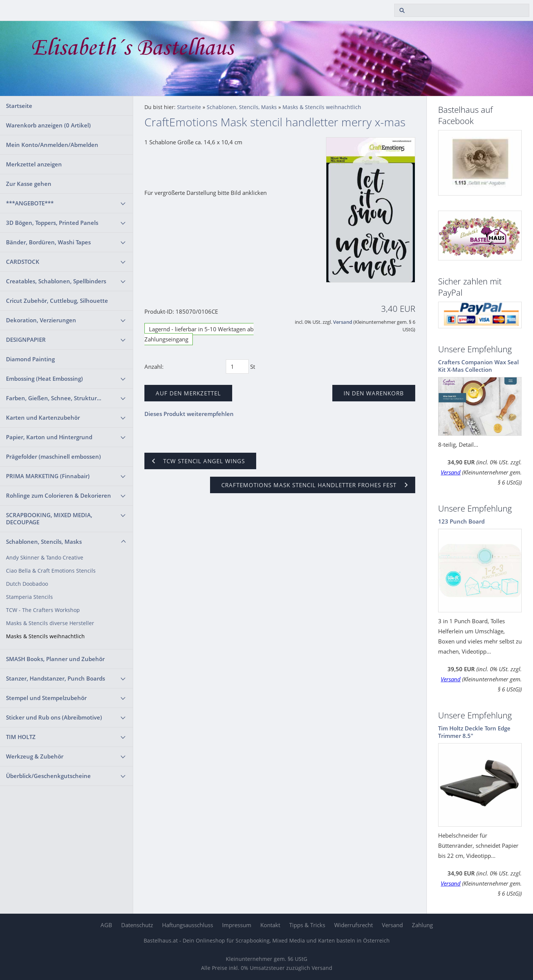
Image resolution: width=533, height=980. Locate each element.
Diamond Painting (30, 359)
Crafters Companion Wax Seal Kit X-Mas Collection (478, 366)
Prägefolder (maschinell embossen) (53, 456)
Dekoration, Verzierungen (41, 320)
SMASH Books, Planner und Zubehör (55, 659)
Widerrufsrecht (354, 925)
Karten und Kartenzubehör (43, 417)
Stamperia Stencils (29, 597)
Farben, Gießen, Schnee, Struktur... (54, 398)
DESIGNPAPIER (26, 340)
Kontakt (270, 925)
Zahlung (422, 925)
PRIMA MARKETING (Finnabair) (48, 476)
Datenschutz (137, 925)
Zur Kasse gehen (29, 184)
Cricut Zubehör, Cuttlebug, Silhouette (57, 301)
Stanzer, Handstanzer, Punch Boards (56, 678)
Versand (343, 322)
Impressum (237, 925)
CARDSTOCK (23, 262)
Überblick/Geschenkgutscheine (48, 776)
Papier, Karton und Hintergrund (49, 437)
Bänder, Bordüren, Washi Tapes (48, 242)
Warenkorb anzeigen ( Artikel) (48, 125)
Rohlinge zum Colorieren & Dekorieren (59, 495)
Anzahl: (154, 367)
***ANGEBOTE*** (30, 203)
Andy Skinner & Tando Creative (45, 558)
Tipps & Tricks (307, 925)
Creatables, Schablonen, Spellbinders (56, 281)
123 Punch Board (461, 521)
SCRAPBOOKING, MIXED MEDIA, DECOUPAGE (49, 518)
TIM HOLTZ (21, 737)
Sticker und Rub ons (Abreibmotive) (54, 717)
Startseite (19, 106)
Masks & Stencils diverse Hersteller (50, 623)
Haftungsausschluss (188, 925)
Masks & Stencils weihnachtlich (45, 636)
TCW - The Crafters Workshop (43, 610)
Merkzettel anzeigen (34, 164)
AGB (106, 925)
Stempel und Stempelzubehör (46, 698)
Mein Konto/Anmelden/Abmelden (52, 145)
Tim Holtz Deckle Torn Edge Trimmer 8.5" (474, 732)
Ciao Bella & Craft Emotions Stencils (51, 571)
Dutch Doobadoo (27, 584)
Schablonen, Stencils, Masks (44, 542)
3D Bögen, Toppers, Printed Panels (52, 223)
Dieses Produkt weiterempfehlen (189, 414)
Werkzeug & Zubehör (35, 756)
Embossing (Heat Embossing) (44, 379)
